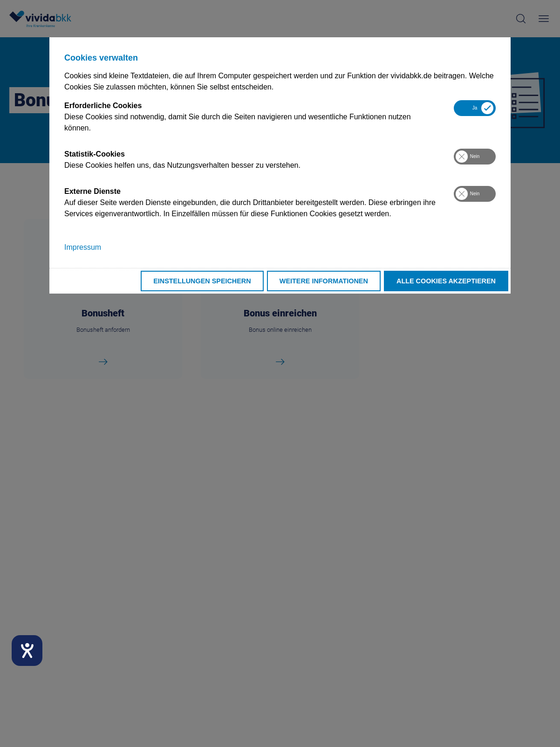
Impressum (83, 247)
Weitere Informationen (324, 281)
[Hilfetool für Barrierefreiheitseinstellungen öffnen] (27, 651)
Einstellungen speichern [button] (202, 281)
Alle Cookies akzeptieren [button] (446, 281)
